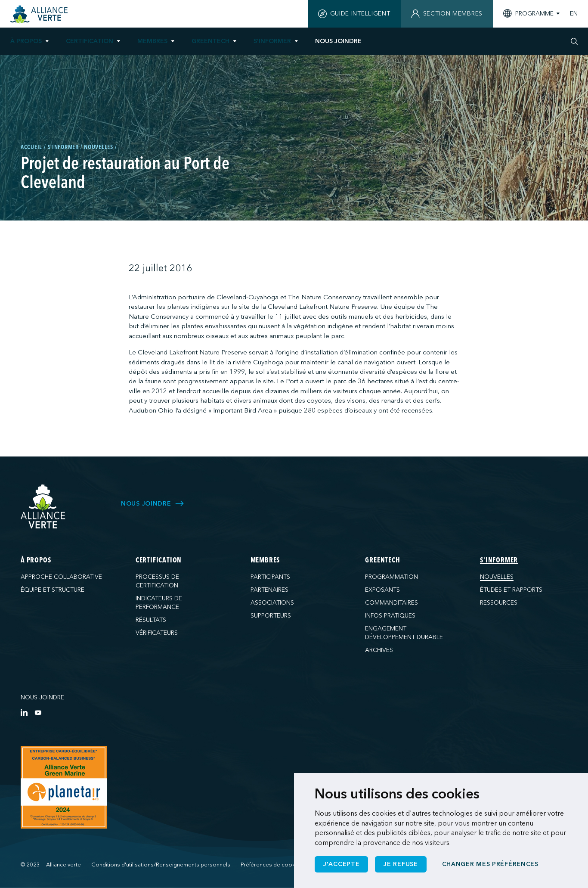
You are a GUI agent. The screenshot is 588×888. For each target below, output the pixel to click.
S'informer (272, 41)
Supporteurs (271, 616)
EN (574, 14)
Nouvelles (497, 577)
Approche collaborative (61, 577)
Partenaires (269, 590)
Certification (90, 41)
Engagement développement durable (404, 633)
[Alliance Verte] (43, 506)
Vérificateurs (157, 633)
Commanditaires (391, 603)
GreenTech (210, 41)
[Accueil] (40, 15)
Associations (272, 603)
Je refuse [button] (401, 864)
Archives (379, 650)
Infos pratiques (390, 616)
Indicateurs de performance (159, 603)
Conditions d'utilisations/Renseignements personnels (161, 865)
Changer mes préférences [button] (490, 864)
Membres (152, 41)
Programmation (391, 577)
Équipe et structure (53, 590)
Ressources (499, 603)
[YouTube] (38, 712)
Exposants (382, 590)
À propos (26, 41)
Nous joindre (42, 697)
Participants (270, 577)
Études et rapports (511, 590)
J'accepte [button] (341, 864)
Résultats (151, 620)
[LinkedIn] (24, 712)
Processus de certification (157, 581)
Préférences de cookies (272, 865)
